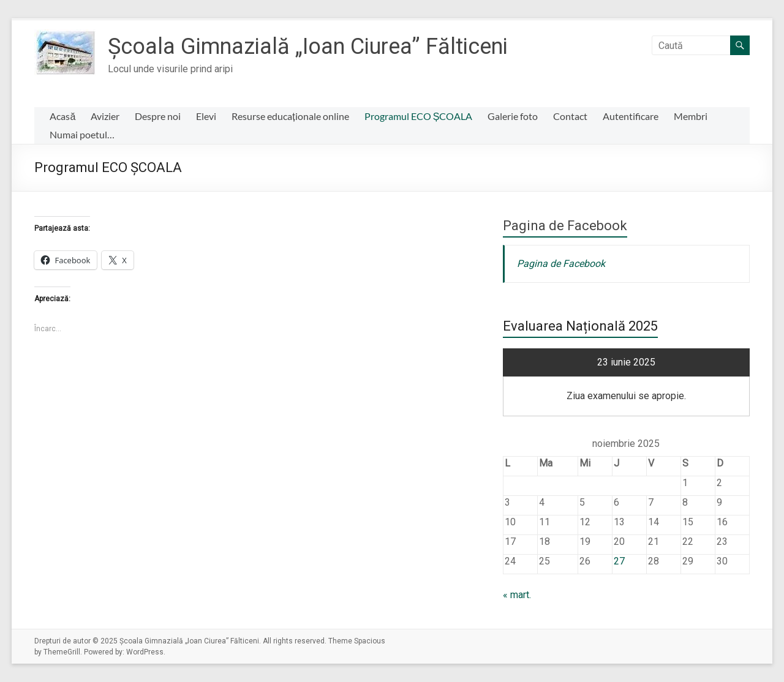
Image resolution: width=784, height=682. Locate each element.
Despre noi (158, 116)
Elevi (206, 116)
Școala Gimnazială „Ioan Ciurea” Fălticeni (308, 47)
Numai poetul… (82, 134)
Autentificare (631, 116)
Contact (570, 116)
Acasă (62, 116)
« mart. (517, 595)
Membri (691, 116)
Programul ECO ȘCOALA (419, 116)
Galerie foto (513, 116)
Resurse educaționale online (290, 116)
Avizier (105, 116)
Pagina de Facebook (565, 226)
